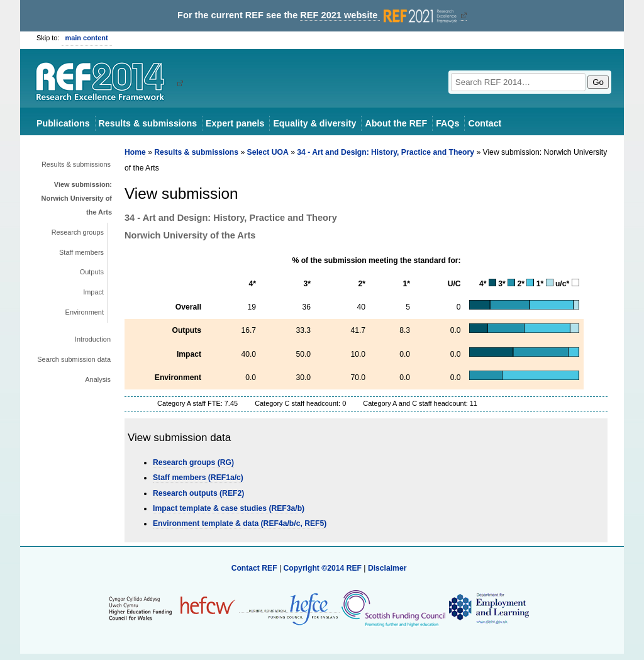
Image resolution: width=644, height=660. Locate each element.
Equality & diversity (314, 123)
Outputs (92, 272)
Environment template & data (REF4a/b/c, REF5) (240, 523)
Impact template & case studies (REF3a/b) (229, 508)
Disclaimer (387, 568)
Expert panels (235, 123)
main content (87, 38)
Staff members (81, 252)
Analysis (98, 379)
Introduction (93, 339)
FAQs (447, 123)
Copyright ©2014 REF (323, 568)
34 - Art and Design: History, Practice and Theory (386, 152)
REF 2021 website (380, 15)
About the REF (396, 123)
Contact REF (254, 568)
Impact (93, 292)
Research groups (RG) (193, 462)
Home (135, 152)
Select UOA (268, 152)
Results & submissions (148, 123)
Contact (485, 123)
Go (598, 82)
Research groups (78, 232)
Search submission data (74, 359)
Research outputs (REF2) (198, 493)
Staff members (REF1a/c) (198, 478)
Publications (63, 123)
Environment (85, 312)
